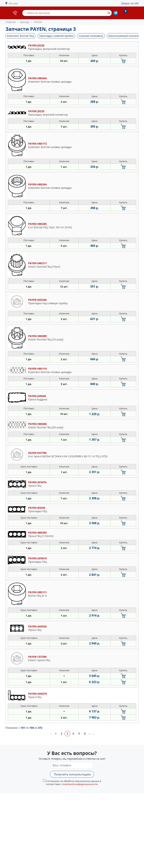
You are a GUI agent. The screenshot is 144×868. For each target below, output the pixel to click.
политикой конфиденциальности (80, 784)
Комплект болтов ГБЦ (20, 36)
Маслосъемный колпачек (124, 36)
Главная (11, 22)
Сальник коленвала (91, 36)
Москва (13, 3)
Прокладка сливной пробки (56, 36)
